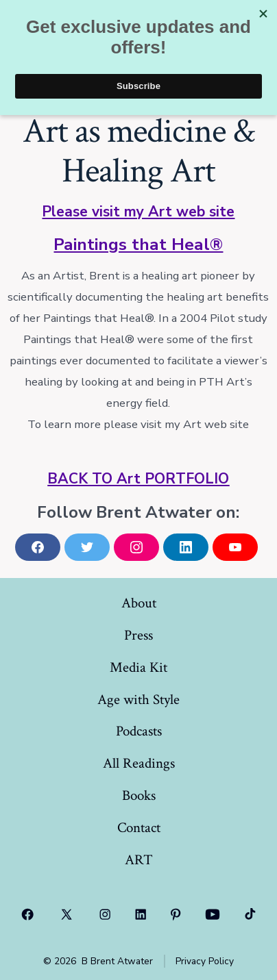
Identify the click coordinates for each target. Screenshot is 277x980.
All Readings (139, 763)
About (139, 603)
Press (138, 635)
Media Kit (138, 667)
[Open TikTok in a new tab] (250, 914)
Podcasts (139, 731)
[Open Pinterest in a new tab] (176, 914)
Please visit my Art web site (138, 212)
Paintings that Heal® (138, 244)
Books (139, 795)
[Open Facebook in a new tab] (28, 914)
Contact (139, 828)
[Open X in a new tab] (66, 914)
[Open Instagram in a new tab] (106, 914)
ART (139, 860)
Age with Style (138, 700)
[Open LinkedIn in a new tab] (141, 914)
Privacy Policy (205, 961)
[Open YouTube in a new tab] (212, 914)
